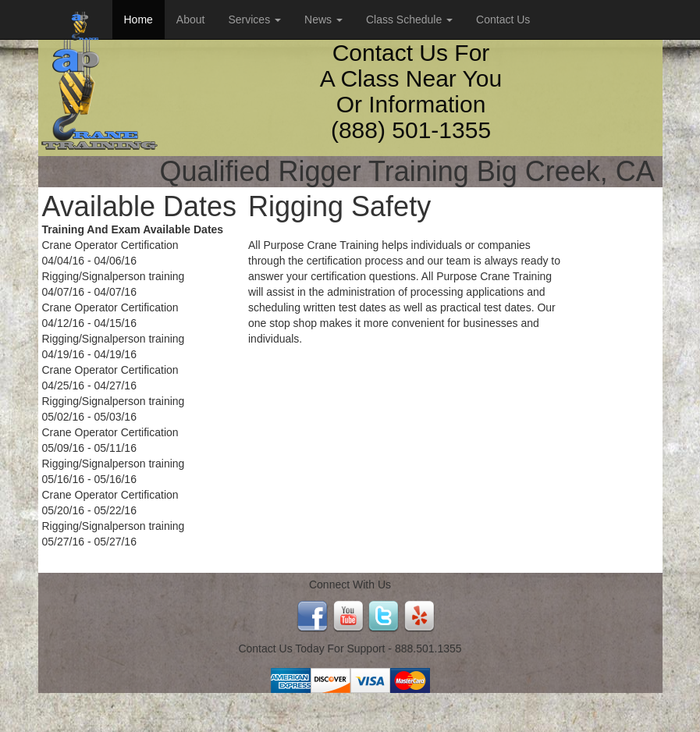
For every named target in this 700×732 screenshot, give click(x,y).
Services (254, 20)
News (323, 20)
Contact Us (503, 20)
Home (139, 20)
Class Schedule (409, 20)
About (191, 20)
